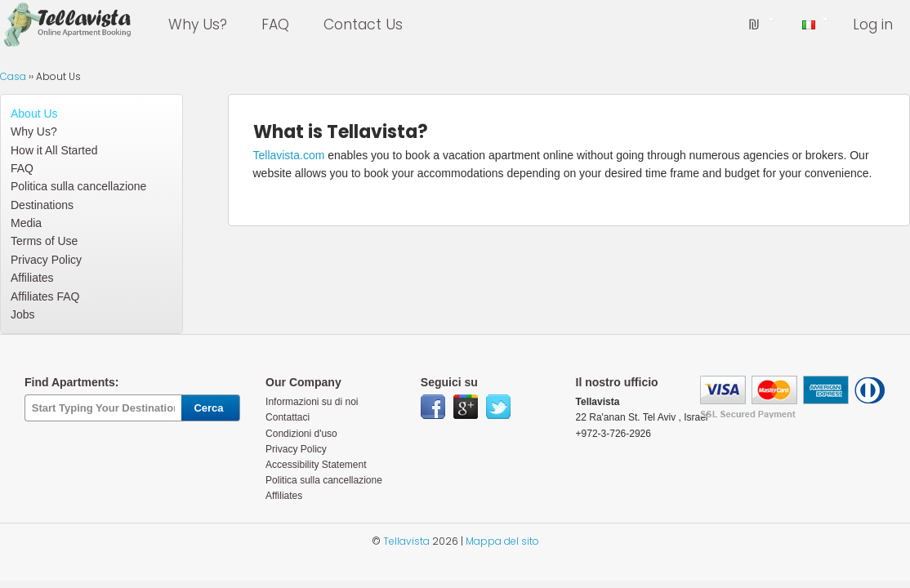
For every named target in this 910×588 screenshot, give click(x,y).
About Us (34, 114)
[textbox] (103, 408)
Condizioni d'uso (301, 434)
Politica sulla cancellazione (78, 186)
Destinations (42, 205)
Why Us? (198, 24)
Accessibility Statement (316, 465)
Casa (13, 76)
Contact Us (363, 24)
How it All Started (54, 150)
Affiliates (32, 278)
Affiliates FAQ (45, 296)
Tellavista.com (289, 155)
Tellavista (406, 541)
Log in (873, 24)
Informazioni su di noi (312, 402)
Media (26, 223)
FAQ (275, 24)
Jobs (23, 314)
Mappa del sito (502, 541)
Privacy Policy (46, 260)
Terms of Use (44, 241)
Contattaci (288, 417)
